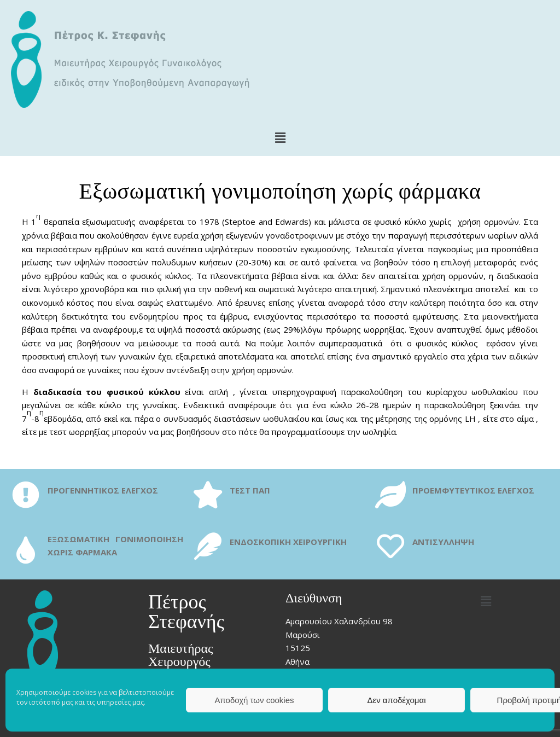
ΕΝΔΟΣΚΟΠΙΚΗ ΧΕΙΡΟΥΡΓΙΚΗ (288, 542)
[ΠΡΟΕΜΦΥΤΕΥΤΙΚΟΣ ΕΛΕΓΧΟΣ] (390, 495)
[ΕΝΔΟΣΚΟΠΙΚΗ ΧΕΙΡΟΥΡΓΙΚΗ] (208, 546)
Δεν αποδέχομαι (396, 700)
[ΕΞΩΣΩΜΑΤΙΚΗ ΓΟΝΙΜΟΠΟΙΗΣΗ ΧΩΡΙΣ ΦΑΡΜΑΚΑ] (26, 550)
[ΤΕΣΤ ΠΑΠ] (208, 495)
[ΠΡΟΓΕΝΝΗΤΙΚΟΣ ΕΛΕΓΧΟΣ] (26, 495)
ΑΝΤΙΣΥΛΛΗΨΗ (443, 542)
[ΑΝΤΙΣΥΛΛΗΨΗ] (390, 546)
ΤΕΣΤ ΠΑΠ (250, 490)
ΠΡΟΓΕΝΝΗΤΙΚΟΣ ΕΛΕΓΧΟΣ (103, 490)
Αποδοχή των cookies (254, 700)
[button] (280, 137)
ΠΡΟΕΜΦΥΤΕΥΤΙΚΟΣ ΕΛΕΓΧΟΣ (473, 490)
